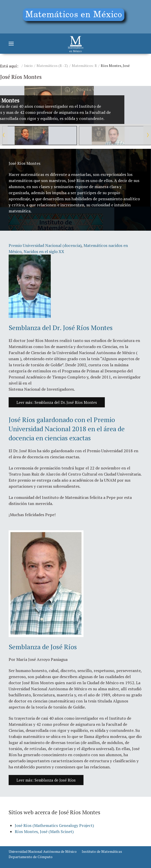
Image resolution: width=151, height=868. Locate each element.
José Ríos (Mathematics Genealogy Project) (54, 825)
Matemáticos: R (84, 66)
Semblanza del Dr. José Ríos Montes (61, 328)
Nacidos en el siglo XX (44, 251)
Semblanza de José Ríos (43, 647)
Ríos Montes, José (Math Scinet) (44, 831)
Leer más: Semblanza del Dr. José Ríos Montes (57, 402)
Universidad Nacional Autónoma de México (43, 851)
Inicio (28, 66)
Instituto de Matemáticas (102, 851)
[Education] (75, 17)
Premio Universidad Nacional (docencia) (45, 245)
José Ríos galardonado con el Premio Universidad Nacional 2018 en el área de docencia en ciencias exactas (67, 429)
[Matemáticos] (76, 44)
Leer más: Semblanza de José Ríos (46, 780)
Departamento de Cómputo (31, 857)
